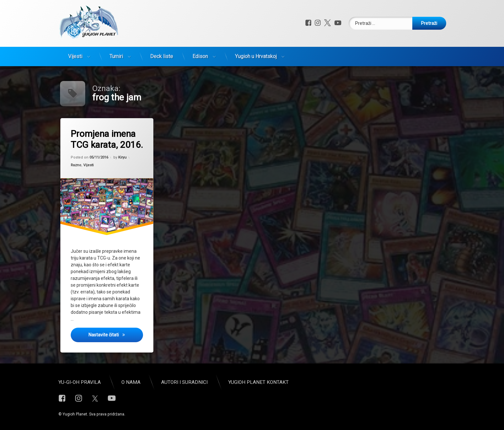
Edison (200, 56)
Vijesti (75, 56)
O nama (131, 382)
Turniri (116, 56)
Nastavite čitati (116, 334)
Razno (76, 165)
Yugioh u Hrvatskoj (256, 56)
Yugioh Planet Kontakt (258, 382)
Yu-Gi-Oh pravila (80, 382)
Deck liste (162, 56)
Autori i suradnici (184, 382)
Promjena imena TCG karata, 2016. (107, 139)
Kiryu (122, 157)
